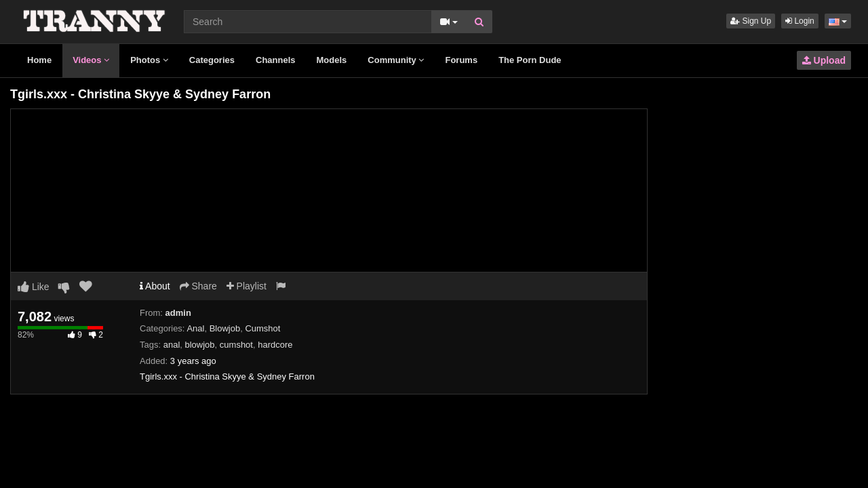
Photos (149, 60)
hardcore (275, 345)
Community (396, 60)
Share (198, 286)
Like (34, 287)
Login (800, 21)
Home (39, 60)
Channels (276, 60)
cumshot (236, 345)
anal (172, 345)
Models (332, 60)
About (155, 286)
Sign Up (751, 21)
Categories (212, 60)
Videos (91, 60)
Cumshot (262, 328)
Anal (195, 328)
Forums (461, 60)
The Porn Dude (530, 60)
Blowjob (225, 328)
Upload (824, 60)
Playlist (246, 286)
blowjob (200, 345)
